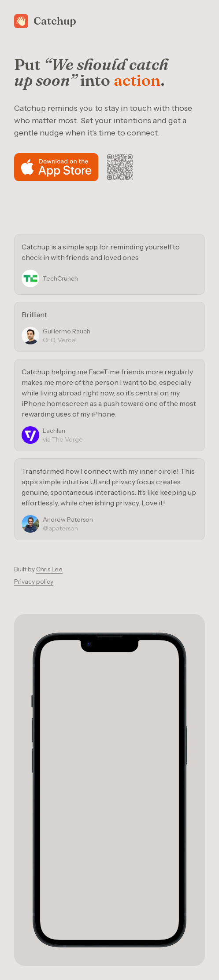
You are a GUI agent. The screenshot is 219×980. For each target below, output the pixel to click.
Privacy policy (34, 581)
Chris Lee (49, 569)
